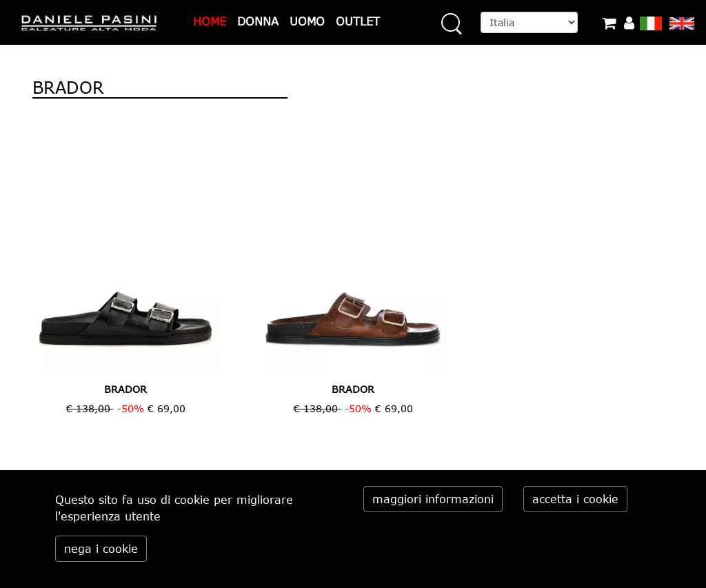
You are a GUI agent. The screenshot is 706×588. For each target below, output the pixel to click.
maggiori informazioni (433, 499)
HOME (210, 21)
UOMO (307, 21)
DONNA (258, 21)
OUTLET (358, 21)
